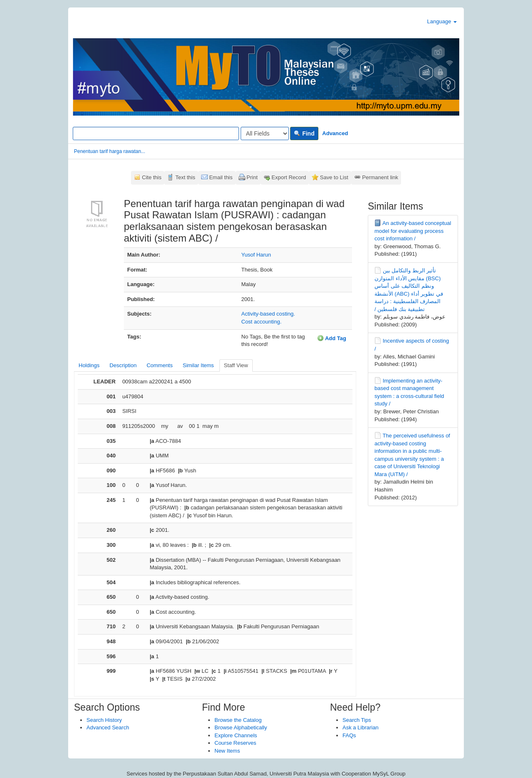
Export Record (289, 177)
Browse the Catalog (238, 720)
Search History (104, 720)
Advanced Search (108, 727)
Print (252, 177)
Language (442, 21)
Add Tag (332, 338)
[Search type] (265, 133)
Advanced (335, 133)
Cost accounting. (262, 322)
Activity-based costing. (268, 314)
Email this (221, 177)
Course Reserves (235, 743)
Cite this (152, 177)
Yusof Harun (256, 255)
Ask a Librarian (361, 727)
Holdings (89, 365)
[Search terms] (156, 133)
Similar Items (198, 365)
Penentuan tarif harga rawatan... (110, 151)
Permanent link (380, 177)
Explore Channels (236, 735)
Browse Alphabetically (241, 727)
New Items (227, 751)
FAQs (349, 735)
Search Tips (357, 720)
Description (123, 365)
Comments (160, 365)
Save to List (334, 177)
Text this (185, 177)
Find (304, 133)
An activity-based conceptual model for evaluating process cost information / (413, 231)
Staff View (236, 365)
